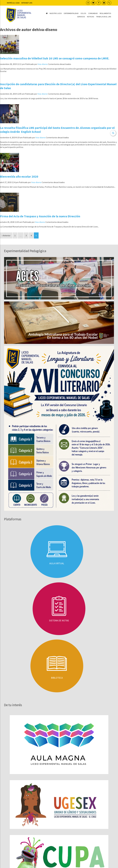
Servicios (81, 17)
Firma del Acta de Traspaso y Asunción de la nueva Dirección (40, 216)
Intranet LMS (27, 3)
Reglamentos (105, 13)
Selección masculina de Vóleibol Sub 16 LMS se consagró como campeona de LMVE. (55, 58)
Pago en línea (59, 847)
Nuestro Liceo (56, 13)
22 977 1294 (70, 804)
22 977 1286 (70, 807)
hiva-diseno (43, 64)
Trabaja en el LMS (104, 17)
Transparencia (59, 842)
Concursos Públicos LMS (18, 794)
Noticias (91, 17)
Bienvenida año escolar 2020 (19, 177)
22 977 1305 (54, 807)
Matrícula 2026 (13, 3)
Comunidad (93, 13)
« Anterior (6, 235)
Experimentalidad (71, 13)
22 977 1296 (54, 804)
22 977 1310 (69, 810)
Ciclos (83, 13)
